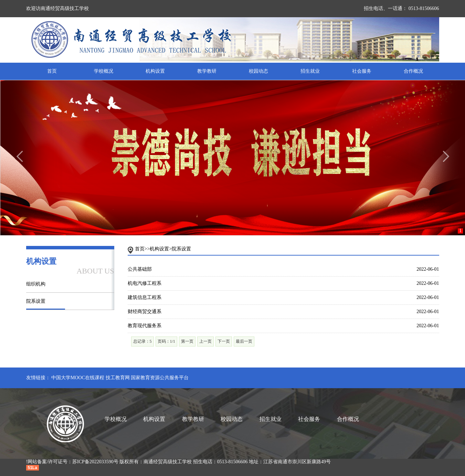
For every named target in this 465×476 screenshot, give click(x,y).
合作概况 (413, 71)
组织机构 (36, 284)
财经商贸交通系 (145, 312)
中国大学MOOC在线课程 (78, 378)
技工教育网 (118, 378)
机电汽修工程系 (145, 283)
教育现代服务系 (145, 326)
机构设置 (155, 71)
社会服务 (362, 71)
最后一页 (244, 341)
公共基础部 (140, 269)
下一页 (224, 341)
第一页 (187, 341)
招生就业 (310, 71)
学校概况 (104, 71)
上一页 (205, 341)
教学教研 (207, 71)
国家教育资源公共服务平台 (160, 378)
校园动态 (258, 71)
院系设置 (36, 301)
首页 (52, 71)
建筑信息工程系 (145, 297)
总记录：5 (142, 341)
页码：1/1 (166, 341)
